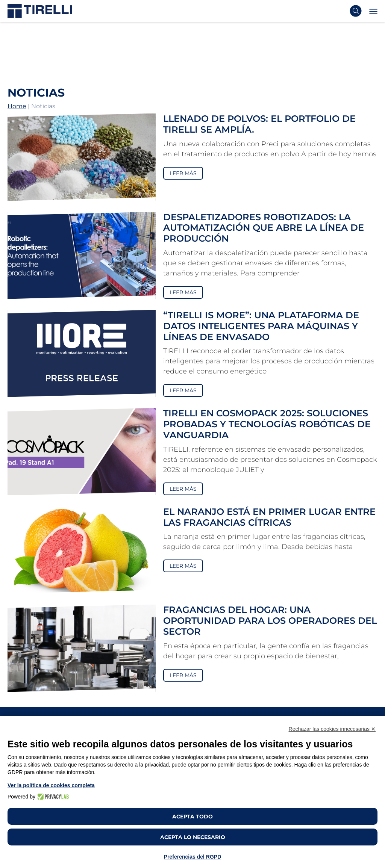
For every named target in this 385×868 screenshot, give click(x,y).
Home (17, 106)
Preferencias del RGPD (193, 857)
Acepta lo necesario (193, 837)
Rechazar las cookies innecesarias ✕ (332, 729)
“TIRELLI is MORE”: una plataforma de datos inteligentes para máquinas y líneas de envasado (261, 326)
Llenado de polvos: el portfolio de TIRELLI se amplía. (259, 124)
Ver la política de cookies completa (51, 785)
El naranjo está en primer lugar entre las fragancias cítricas (269, 517)
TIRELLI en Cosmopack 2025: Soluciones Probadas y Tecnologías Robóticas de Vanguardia (267, 424)
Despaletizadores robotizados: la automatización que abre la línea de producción (264, 228)
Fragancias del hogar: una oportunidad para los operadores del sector (270, 621)
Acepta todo (192, 817)
